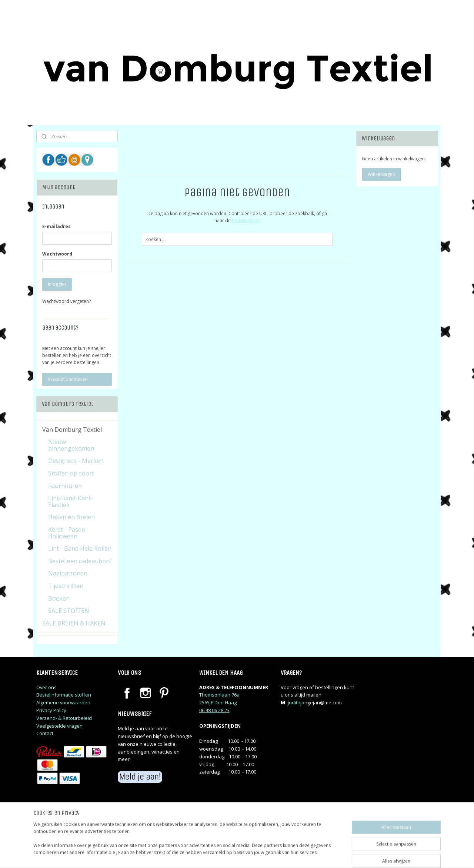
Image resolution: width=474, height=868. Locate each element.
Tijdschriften (66, 586)
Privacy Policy (51, 710)
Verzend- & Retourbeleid (64, 718)
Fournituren (65, 486)
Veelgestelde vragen (59, 726)
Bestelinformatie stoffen (64, 695)
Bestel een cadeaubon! (79, 561)
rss (284, 854)
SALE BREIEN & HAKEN (74, 623)
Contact (45, 733)
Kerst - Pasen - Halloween (69, 533)
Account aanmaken (68, 379)
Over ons (46, 687)
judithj (295, 702)
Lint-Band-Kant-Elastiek (71, 501)
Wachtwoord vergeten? (66, 301)
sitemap (269, 854)
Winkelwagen (381, 174)
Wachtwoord (57, 254)
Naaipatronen (68, 573)
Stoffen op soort (71, 473)
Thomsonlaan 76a (219, 695)
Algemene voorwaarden (63, 702)
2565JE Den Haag (218, 702)
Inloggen (57, 284)
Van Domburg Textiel (72, 430)
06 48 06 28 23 (214, 710)
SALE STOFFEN (69, 611)
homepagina (245, 221)
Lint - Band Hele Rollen (80, 548)
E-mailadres (56, 226)
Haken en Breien (71, 517)
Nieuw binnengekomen (71, 445)
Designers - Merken (76, 461)
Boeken (59, 598)
